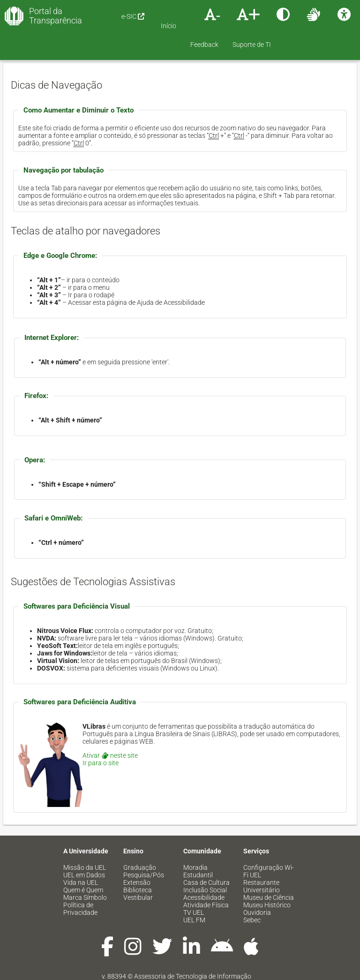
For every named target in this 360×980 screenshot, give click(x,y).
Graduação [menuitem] (140, 867)
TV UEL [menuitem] (194, 912)
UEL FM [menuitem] (194, 920)
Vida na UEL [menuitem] (81, 882)
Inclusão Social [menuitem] (205, 890)
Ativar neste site (110, 755)
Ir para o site (101, 763)
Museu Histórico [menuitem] (267, 905)
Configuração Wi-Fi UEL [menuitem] (269, 871)
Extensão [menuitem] (137, 882)
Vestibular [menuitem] (138, 897)
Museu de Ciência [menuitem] (269, 897)
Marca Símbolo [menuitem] (85, 897)
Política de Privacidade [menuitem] (80, 909)
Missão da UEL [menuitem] (85, 867)
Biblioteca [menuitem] (138, 890)
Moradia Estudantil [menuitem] (198, 871)
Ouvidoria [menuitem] (257, 912)
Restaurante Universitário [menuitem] (262, 886)
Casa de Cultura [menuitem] (206, 882)
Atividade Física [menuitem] (206, 905)
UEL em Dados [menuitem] (84, 875)
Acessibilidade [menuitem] (204, 897)
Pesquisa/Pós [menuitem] (144, 875)
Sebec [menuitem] (252, 920)
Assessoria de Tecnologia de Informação (193, 976)
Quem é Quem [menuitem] (83, 890)
